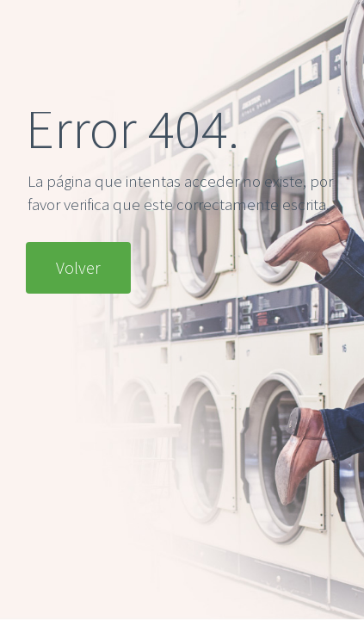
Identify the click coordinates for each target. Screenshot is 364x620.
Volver (78, 267)
